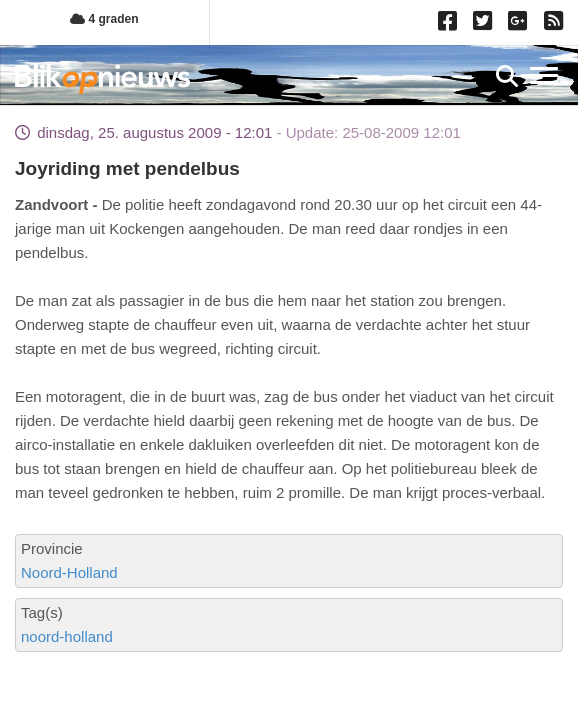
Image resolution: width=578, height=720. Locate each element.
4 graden (104, 19)
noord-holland (67, 636)
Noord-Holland (69, 572)
